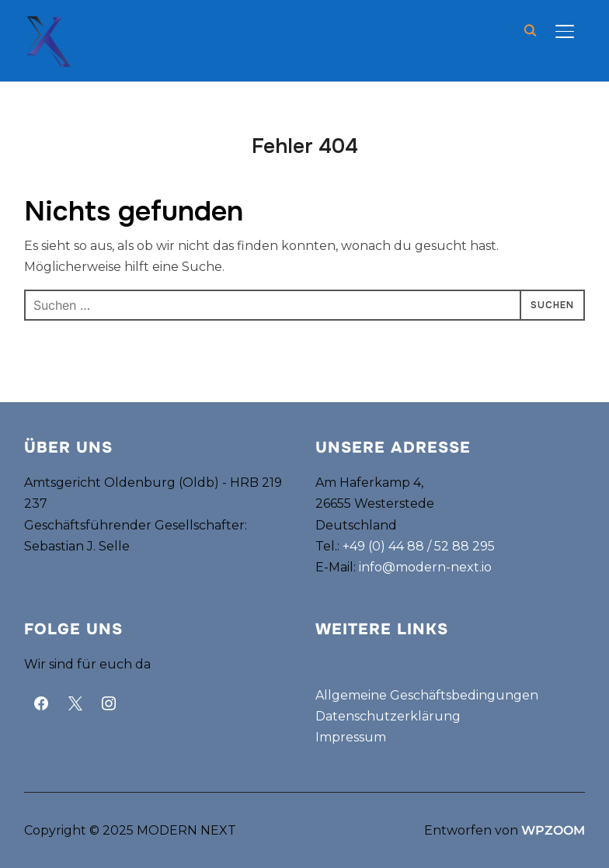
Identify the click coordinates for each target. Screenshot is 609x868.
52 (442, 546)
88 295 (472, 546)
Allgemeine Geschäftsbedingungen (427, 695)
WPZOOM (553, 830)
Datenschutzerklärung (388, 716)
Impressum (351, 737)
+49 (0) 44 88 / (388, 546)
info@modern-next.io (425, 567)
